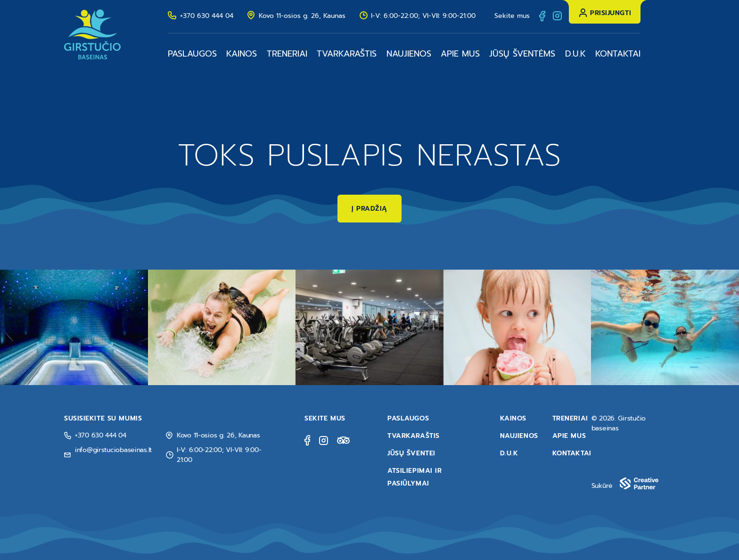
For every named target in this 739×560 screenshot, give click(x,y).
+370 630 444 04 (207, 16)
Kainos (242, 54)
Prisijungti (611, 13)
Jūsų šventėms (522, 54)
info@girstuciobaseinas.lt (113, 450)
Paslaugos (192, 54)
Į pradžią (369, 209)
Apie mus (460, 54)
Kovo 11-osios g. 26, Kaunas (302, 16)
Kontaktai (618, 54)
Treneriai (287, 54)
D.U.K (575, 54)
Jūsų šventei (411, 453)
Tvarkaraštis (347, 54)
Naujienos (409, 54)
